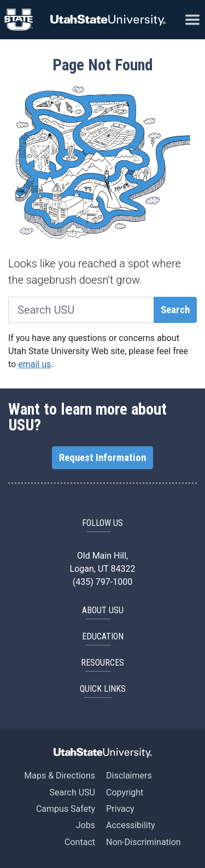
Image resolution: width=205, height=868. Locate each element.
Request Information (102, 458)
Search (175, 310)
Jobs (86, 825)
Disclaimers (129, 776)
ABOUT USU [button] (103, 610)
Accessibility (131, 825)
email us (34, 364)
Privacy (120, 809)
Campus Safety (66, 809)
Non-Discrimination (143, 842)
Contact (80, 842)
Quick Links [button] (103, 689)
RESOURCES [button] (102, 663)
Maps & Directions (60, 776)
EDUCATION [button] (103, 636)
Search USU (72, 792)
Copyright (125, 792)
